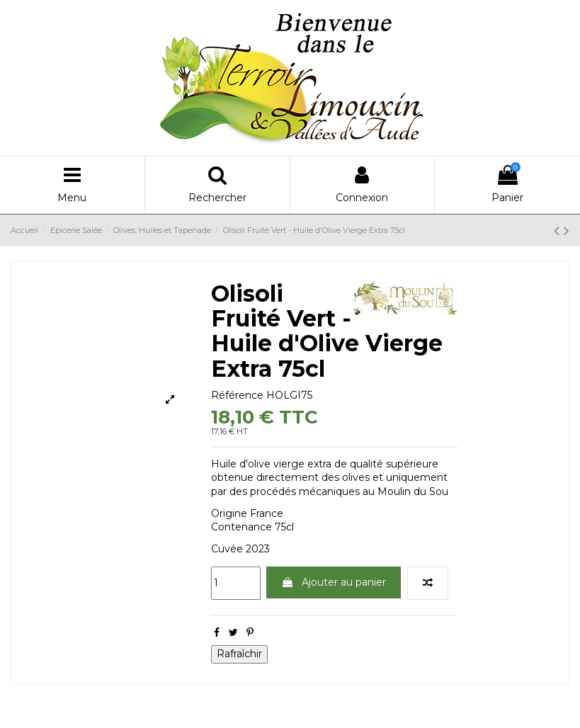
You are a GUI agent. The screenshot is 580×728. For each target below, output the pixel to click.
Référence (237, 395)
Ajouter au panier (334, 582)
